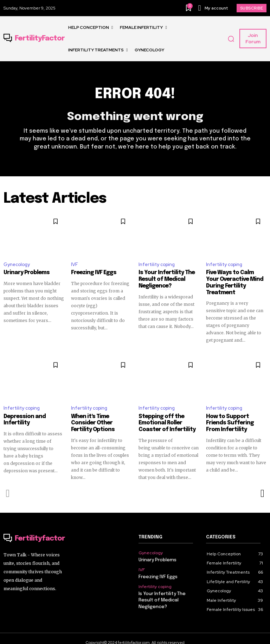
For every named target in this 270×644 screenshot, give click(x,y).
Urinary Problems (25, 273)
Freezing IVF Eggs (92, 273)
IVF (75, 264)
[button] (231, 39)
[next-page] (262, 485)
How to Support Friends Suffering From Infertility (236, 416)
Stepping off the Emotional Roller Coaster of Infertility (165, 416)
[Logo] (34, 39)
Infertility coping (157, 264)
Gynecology (17, 264)
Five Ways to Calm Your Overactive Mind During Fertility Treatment (235, 279)
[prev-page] (8, 485)
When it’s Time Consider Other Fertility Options (101, 412)
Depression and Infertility (23, 412)
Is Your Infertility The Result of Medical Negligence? (165, 279)
